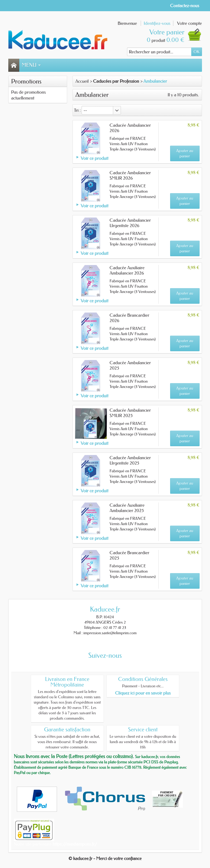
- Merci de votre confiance (117, 858)
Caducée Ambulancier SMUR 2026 (130, 175)
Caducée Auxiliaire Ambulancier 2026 (127, 270)
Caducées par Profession (116, 81)
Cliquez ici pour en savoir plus (143, 693)
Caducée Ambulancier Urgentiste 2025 (130, 460)
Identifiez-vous (157, 23)
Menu (32, 65)
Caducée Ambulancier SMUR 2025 (130, 413)
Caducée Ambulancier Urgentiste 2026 (130, 223)
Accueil (82, 81)
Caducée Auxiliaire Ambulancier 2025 (127, 508)
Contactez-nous (185, 6)
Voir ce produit (95, 158)
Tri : (77, 110)
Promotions (26, 81)
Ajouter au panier (185, 153)
